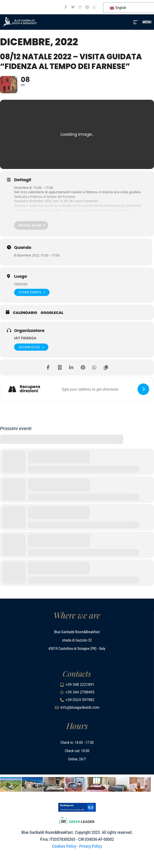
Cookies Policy (64, 846)
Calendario (25, 313)
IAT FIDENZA (25, 338)
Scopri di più (31, 347)
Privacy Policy (91, 846)
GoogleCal (52, 313)
